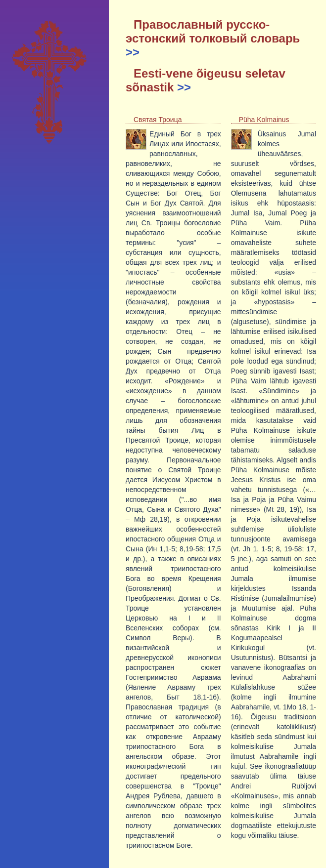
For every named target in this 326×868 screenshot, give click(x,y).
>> (133, 52)
